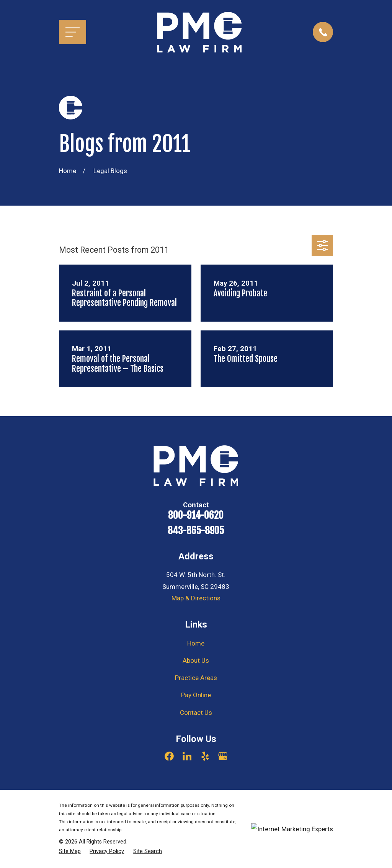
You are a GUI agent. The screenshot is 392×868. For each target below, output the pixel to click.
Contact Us (196, 713)
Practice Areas (196, 678)
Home (196, 643)
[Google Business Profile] (223, 756)
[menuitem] (70, 852)
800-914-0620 (196, 515)
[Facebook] (169, 756)
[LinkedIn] (187, 756)
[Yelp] (205, 756)
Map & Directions (196, 598)
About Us (196, 660)
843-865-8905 (196, 531)
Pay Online (196, 695)
